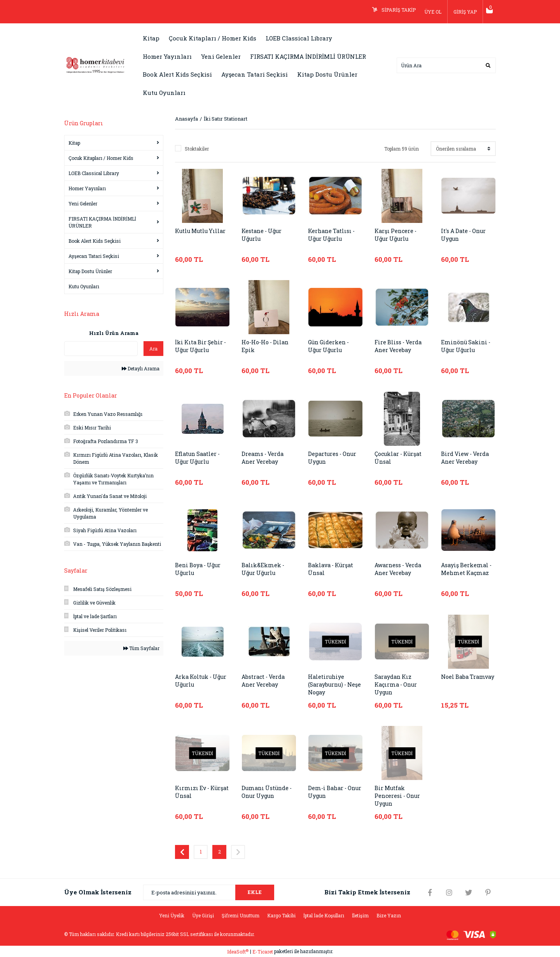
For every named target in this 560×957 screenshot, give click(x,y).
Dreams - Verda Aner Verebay (263, 458)
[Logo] (95, 65)
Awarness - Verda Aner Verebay (400, 569)
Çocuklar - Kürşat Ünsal (401, 458)
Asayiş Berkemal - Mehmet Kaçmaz (467, 569)
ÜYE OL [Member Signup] (427, 12)
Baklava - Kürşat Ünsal (333, 569)
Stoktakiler (197, 149)
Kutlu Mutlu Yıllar (193, 235)
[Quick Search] (101, 349)
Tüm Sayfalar (141, 648)
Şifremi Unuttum (241, 915)
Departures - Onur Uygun (334, 458)
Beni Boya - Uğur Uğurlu (200, 569)
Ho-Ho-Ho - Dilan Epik (267, 346)
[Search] (446, 65)
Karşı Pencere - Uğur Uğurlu (397, 235)
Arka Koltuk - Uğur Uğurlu (195, 681)
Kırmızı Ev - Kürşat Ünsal (195, 792)
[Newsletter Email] (209, 892)
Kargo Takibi (281, 915)
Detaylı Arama (141, 368)
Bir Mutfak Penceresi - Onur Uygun (399, 796)
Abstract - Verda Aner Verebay (265, 681)
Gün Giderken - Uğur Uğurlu (330, 346)
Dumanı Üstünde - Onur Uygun (268, 792)
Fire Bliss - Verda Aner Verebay (400, 346)
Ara (153, 349)
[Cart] (486, 12)
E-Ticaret (263, 952)
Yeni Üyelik (172, 915)
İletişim (360, 915)
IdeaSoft (238, 952)
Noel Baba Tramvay (456, 681)
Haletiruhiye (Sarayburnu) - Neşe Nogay (329, 685)
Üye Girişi (203, 915)
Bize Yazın (389, 915)
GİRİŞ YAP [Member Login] (459, 12)
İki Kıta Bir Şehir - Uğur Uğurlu (202, 346)
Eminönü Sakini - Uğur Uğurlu (467, 346)
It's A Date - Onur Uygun (466, 235)
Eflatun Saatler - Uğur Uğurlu (199, 458)
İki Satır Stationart (226, 119)
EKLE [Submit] (255, 892)
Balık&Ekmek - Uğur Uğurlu (263, 569)
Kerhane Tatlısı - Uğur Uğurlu (333, 235)
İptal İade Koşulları (324, 915)
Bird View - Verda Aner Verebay (466, 458)
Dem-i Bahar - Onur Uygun (328, 792)
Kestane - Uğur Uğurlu (263, 235)
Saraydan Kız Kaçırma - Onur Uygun (397, 685)
